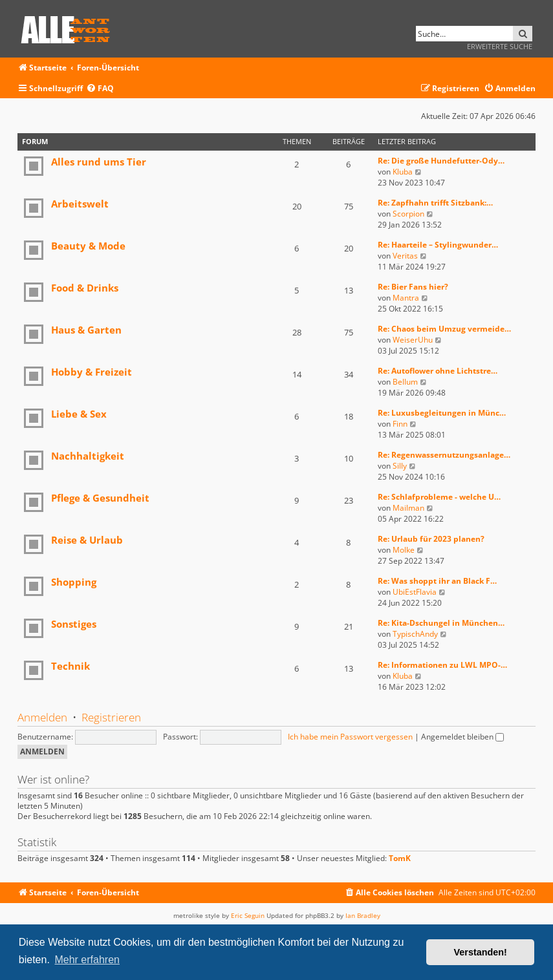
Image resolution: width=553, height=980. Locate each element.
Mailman (408, 508)
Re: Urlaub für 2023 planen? (431, 539)
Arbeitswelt (80, 204)
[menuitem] (100, 89)
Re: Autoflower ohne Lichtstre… (438, 371)
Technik (70, 666)
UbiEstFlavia (415, 592)
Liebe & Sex (79, 414)
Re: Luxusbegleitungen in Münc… (442, 413)
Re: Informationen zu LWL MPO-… (442, 665)
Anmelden (42, 717)
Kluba (403, 172)
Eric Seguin (248, 915)
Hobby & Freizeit (92, 372)
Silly (400, 466)
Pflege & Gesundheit (100, 498)
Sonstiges (74, 624)
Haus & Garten (86, 330)
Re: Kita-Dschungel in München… (441, 623)
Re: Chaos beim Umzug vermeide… (444, 329)
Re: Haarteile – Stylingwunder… (438, 245)
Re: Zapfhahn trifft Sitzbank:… (435, 203)
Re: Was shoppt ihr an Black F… (437, 581)
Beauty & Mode (88, 246)
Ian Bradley (363, 915)
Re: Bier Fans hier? (413, 287)
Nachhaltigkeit (88, 456)
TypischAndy (415, 634)
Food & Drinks (85, 288)
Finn (400, 424)
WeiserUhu (413, 340)
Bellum (405, 382)
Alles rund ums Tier (99, 162)
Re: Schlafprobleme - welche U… (439, 497)
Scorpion (408, 214)
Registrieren (111, 717)
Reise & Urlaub (87, 540)
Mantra (406, 298)
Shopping (74, 582)
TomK (400, 858)
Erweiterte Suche (500, 46)
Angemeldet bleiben (462, 737)
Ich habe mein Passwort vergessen (350, 737)
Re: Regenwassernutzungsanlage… (444, 455)
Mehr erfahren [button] (87, 960)
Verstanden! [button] (481, 952)
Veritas (405, 256)
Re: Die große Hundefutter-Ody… (441, 161)
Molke (404, 550)
